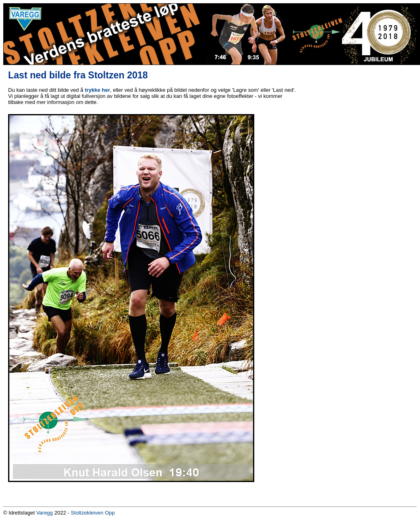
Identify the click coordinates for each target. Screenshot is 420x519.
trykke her (97, 90)
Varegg (44, 513)
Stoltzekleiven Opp (93, 513)
